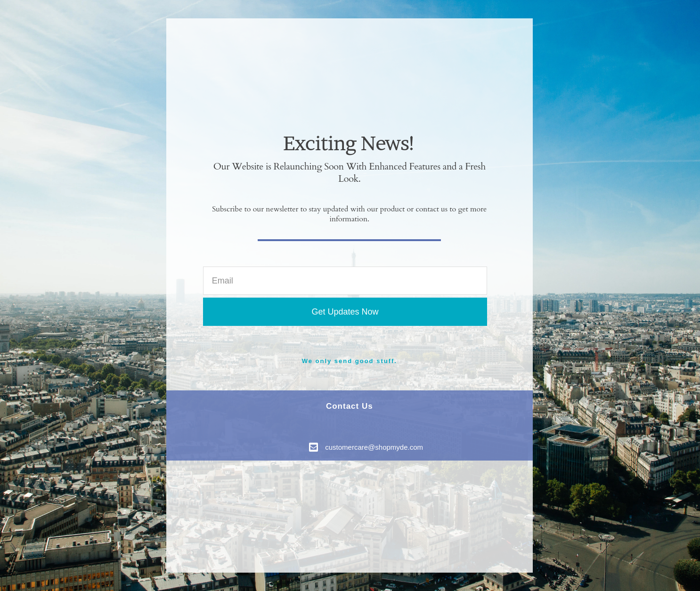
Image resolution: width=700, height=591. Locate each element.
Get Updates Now (345, 312)
